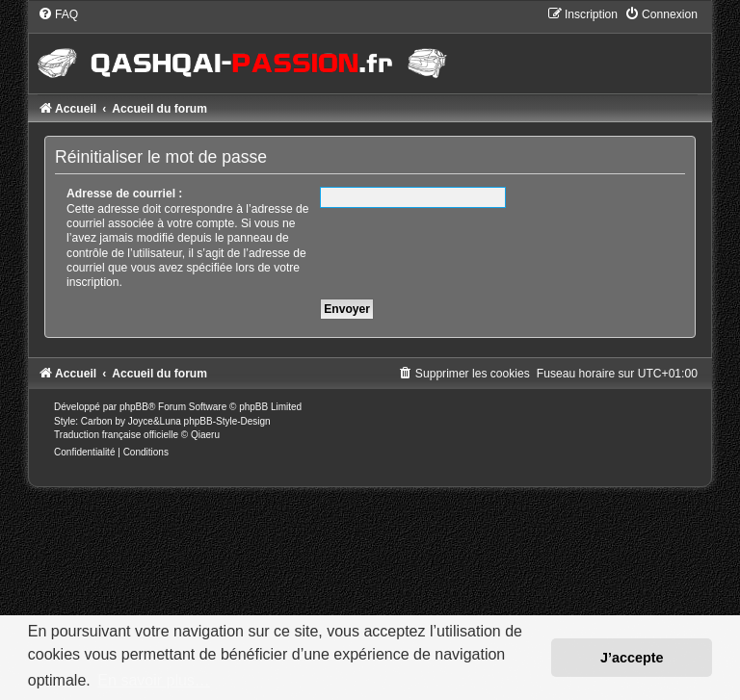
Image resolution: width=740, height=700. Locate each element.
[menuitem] (58, 14)
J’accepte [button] (632, 658)
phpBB (134, 407)
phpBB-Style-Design (227, 421)
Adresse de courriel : (124, 194)
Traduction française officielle (116, 435)
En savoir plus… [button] (154, 680)
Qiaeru (205, 435)
